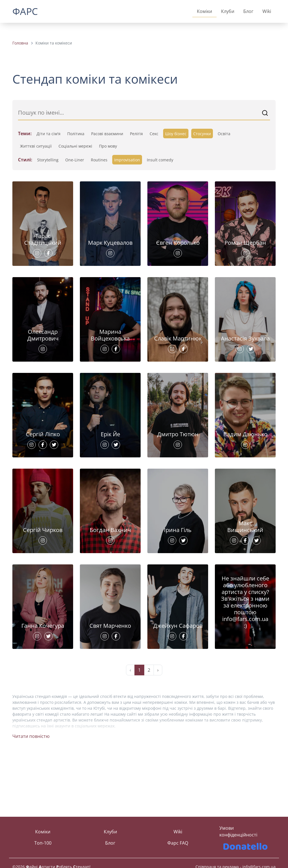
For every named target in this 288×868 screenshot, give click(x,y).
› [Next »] (158, 723)
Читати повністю (31, 789)
